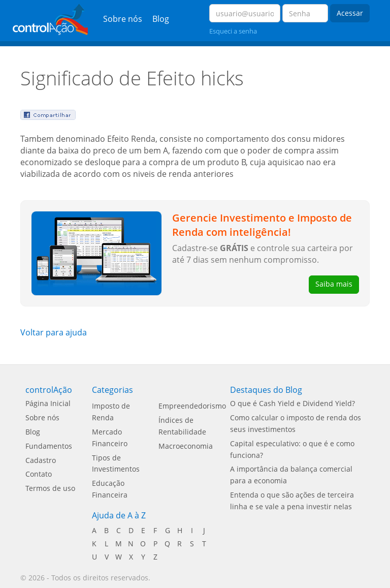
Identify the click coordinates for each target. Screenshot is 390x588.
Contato (39, 474)
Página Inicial (48, 403)
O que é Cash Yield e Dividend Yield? (292, 403)
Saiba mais (334, 284)
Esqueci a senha (233, 31)
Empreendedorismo (192, 406)
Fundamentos (49, 446)
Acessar (350, 13)
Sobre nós (123, 19)
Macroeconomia (186, 446)
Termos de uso (50, 488)
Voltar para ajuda (54, 332)
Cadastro (41, 460)
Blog (161, 19)
